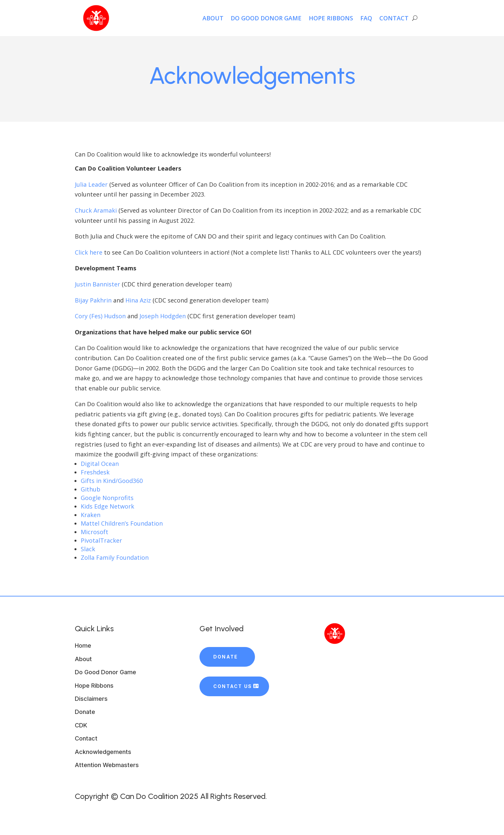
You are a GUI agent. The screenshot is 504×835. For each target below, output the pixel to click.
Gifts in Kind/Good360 (112, 481)
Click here (89, 252)
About (213, 18)
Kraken (91, 515)
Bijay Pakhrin (93, 300)
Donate (226, 657)
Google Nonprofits (107, 498)
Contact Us (233, 686)
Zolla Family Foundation (115, 557)
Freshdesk (95, 472)
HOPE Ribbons (331, 18)
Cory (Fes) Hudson (100, 316)
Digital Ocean (100, 464)
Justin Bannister (97, 284)
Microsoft (94, 532)
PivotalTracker (101, 540)
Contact (394, 18)
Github (91, 489)
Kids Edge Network (107, 506)
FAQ (366, 18)
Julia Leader (91, 184)
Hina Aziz (138, 300)
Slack (88, 549)
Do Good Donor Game (266, 18)
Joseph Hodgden (163, 316)
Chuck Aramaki (96, 210)
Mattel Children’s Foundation (122, 523)
